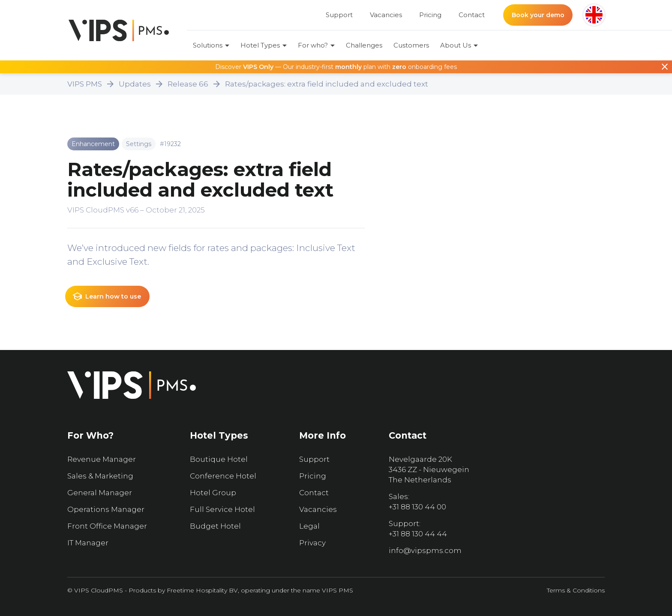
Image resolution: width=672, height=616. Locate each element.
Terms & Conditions (576, 590)
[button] (594, 15)
